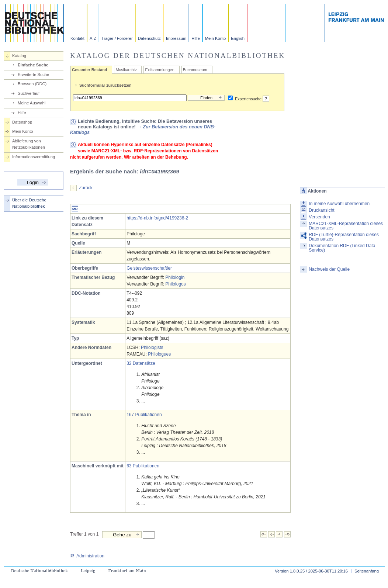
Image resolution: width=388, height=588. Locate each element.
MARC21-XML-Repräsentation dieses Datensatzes (346, 226)
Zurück (86, 188)
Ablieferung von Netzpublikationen (29, 144)
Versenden (319, 217)
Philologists (152, 347)
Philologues (159, 354)
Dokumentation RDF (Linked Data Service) (342, 248)
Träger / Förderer (117, 38)
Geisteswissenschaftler (149, 268)
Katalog (19, 56)
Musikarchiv (126, 70)
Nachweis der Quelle (329, 269)
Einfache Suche (33, 65)
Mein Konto (216, 38)
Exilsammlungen (160, 70)
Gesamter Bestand (89, 70)
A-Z (93, 38)
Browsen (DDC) (32, 84)
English (238, 38)
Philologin (175, 277)
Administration (87, 556)
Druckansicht (321, 210)
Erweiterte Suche (33, 75)
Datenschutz (149, 38)
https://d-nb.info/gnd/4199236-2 (157, 218)
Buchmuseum (195, 70)
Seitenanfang (367, 571)
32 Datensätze (141, 363)
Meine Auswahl (32, 103)
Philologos (175, 284)
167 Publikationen (144, 415)
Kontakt (77, 38)
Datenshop (22, 122)
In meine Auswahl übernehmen (339, 204)
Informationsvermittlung (34, 157)
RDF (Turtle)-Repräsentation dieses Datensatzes (344, 237)
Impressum (176, 38)
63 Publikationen (143, 466)
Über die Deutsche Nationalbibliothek (29, 203)
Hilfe (195, 38)
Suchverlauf (29, 93)
